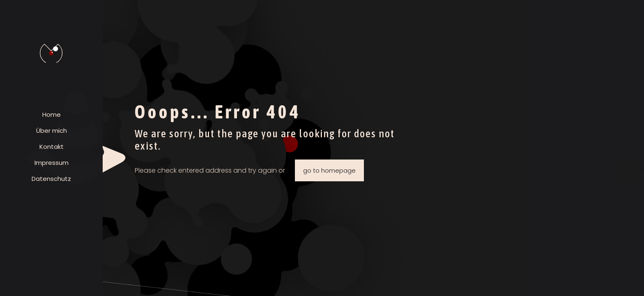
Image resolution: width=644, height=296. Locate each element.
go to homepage (329, 170)
